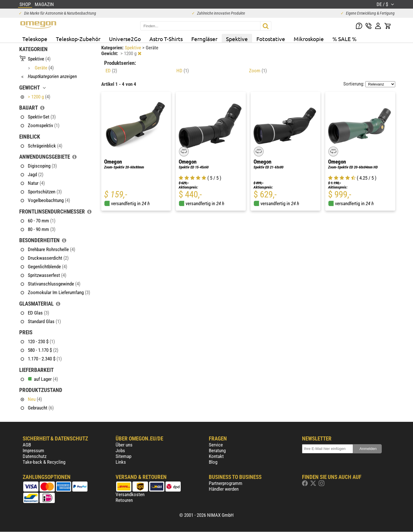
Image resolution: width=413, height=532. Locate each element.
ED (111, 71)
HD (183, 71)
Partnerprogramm (226, 483)
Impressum (33, 451)
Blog (213, 462)
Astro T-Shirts (166, 39)
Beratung (217, 451)
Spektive (237, 39)
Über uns (124, 445)
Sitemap (123, 456)
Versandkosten (130, 494)
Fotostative (271, 39)
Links (121, 462)
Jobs (120, 451)
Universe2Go (125, 39)
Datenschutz (35, 456)
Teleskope (35, 39)
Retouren (124, 500)
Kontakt (216, 456)
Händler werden (224, 489)
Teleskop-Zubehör (78, 39)
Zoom (258, 71)
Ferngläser (204, 39)
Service (216, 445)
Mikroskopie (309, 39)
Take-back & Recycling (44, 462)
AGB (27, 445)
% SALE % (344, 39)
